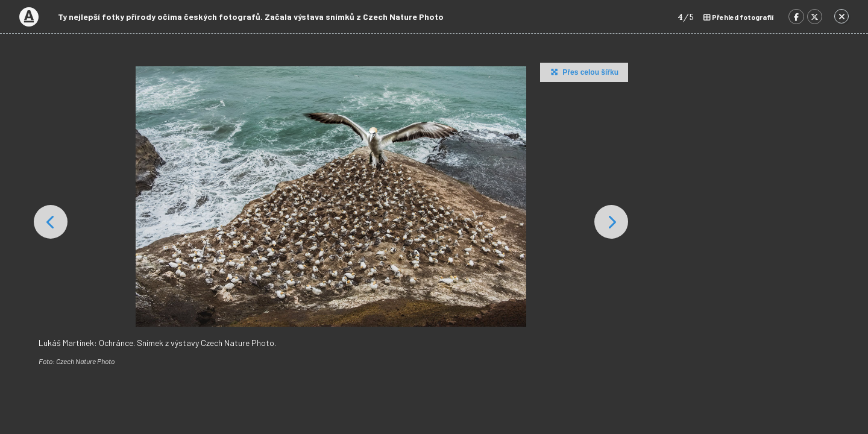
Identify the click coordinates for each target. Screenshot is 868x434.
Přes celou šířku (583, 72)
